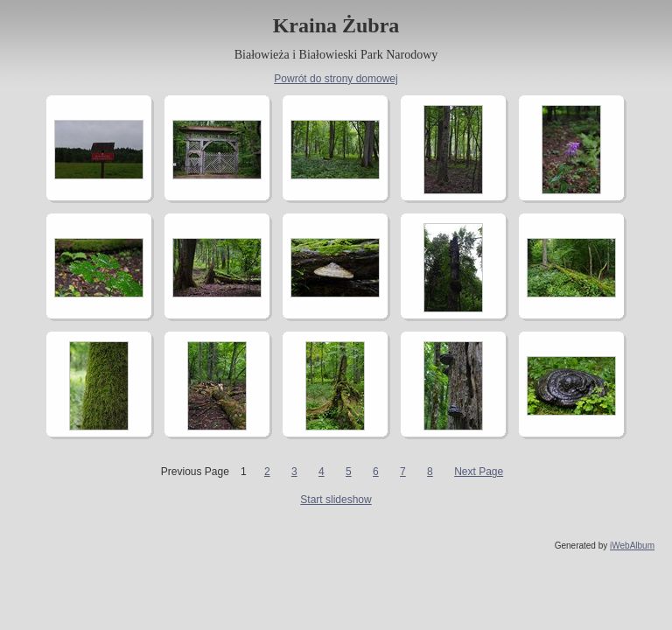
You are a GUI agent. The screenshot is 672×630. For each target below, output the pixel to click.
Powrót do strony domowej (336, 79)
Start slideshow (336, 500)
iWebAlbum (632, 546)
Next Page (479, 472)
